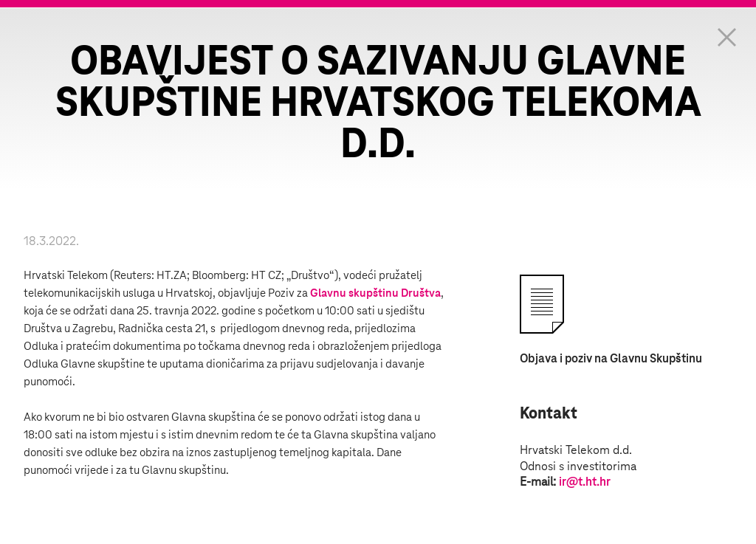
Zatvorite (726, 37)
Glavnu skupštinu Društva (375, 293)
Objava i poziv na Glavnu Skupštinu (611, 359)
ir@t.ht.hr (585, 482)
